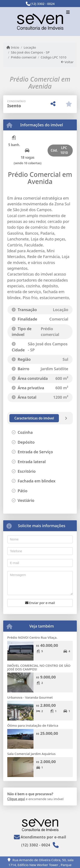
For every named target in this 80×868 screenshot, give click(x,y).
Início (13, 47)
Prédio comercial (24, 57)
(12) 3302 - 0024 (43, 4)
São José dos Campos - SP (30, 52)
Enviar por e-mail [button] (40, 603)
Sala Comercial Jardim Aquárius (31, 754)
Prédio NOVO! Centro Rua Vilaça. (32, 637)
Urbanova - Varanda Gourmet (30, 697)
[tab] (34, 418)
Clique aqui (16, 799)
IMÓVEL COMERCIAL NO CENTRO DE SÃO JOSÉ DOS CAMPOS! (39, 667)
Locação (30, 47)
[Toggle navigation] (68, 13)
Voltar (67, 62)
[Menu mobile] (40, 22)
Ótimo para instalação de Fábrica (33, 725)
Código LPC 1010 (54, 57)
